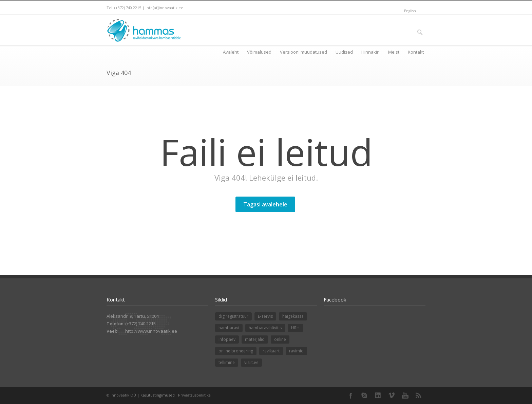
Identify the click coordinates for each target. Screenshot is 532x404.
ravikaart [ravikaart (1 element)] (271, 351)
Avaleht (231, 52)
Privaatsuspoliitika (194, 395)
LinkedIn (378, 396)
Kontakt (416, 52)
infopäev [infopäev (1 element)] (227, 339)
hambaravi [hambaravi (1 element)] (229, 328)
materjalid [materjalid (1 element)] (255, 339)
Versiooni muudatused (303, 52)
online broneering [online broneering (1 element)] (236, 351)
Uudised (344, 52)
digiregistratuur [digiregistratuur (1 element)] (233, 316)
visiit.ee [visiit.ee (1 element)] (251, 362)
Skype (364, 396)
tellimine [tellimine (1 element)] (227, 362)
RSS (419, 396)
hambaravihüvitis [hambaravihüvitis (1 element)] (265, 328)
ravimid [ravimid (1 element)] (296, 351)
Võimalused (259, 52)
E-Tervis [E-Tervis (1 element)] (265, 316)
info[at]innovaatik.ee (164, 8)
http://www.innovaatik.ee (151, 331)
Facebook (351, 396)
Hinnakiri (370, 52)
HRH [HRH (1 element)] (295, 328)
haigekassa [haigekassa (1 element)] (293, 316)
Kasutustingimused (158, 395)
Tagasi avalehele (265, 204)
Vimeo (392, 396)
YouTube (405, 396)
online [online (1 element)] (280, 339)
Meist (394, 52)
